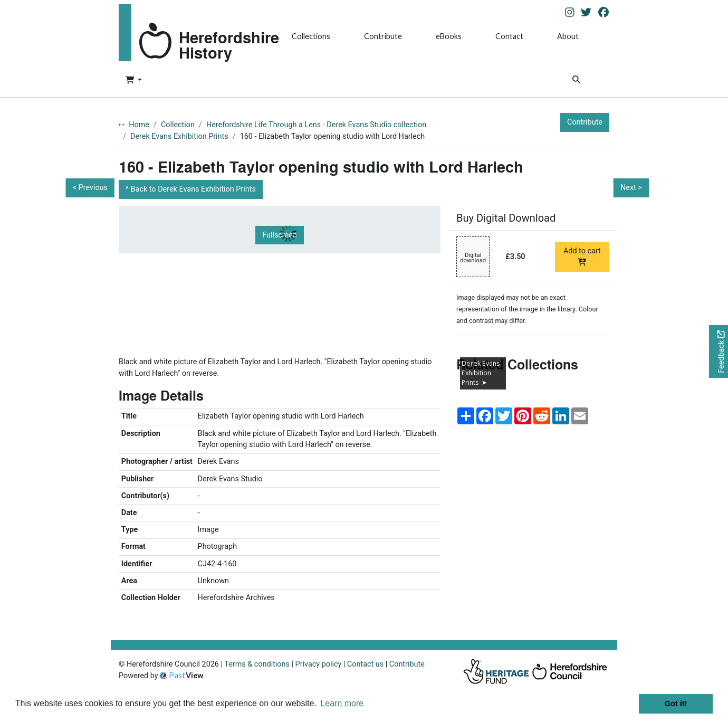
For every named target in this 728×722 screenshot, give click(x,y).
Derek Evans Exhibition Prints (179, 136)
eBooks (449, 36)
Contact (509, 36)
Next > (631, 188)
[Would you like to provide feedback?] (719, 352)
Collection (178, 125)
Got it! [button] (676, 704)
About (568, 36)
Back (193, 189)
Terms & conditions (257, 664)
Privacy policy (319, 664)
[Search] (576, 80)
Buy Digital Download (506, 218)
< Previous (90, 188)
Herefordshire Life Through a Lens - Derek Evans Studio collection (316, 125)
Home (139, 125)
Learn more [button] (342, 703)
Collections (311, 36)
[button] (134, 81)
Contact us (365, 664)
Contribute (383, 36)
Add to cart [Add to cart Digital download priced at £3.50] (582, 256)
